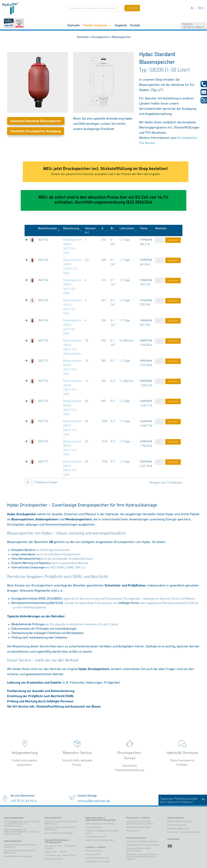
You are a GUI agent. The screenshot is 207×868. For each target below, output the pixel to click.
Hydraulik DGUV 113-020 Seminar (143, 827)
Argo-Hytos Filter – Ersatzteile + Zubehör (61, 830)
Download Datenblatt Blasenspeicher (36, 121)
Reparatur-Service (77, 735)
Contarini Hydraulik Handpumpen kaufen (102, 814)
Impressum (147, 861)
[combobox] (29, 465)
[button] (195, 8)
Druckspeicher (100, 37)
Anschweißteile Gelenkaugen (18, 839)
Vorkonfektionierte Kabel (138, 810)
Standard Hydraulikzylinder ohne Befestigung (20, 828)
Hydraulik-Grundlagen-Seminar (142, 824)
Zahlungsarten (134, 861)
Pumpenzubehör (94, 810)
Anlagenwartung (25, 735)
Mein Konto (111, 861)
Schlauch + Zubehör (96, 830)
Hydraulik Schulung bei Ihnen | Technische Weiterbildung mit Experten (142, 839)
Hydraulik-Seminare (182, 735)
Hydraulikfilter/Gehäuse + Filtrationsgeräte (57, 824)
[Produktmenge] (160, 240)
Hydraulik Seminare (136, 820)
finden (132, 8)
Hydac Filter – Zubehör (56, 834)
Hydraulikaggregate (14, 800)
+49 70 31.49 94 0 (23, 783)
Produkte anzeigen (41, 465)
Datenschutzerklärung (186, 861)
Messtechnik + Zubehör (138, 800)
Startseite (73, 25)
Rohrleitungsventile (177, 807)
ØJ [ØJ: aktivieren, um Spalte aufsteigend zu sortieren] (112, 228)
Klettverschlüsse (94, 833)
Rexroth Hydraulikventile (179, 804)
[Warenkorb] (201, 8)
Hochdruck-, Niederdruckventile (183, 815)
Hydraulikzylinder (13, 824)
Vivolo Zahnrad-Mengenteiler (100, 823)
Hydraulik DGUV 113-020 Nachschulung (138, 832)
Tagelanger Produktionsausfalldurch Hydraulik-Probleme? (183, 783)
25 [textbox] (28, 465)
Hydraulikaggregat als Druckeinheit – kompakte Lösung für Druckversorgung (22, 806)
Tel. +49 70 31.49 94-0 (134, 855)
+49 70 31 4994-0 (193, 27)
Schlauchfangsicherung (97, 840)
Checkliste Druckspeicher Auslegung (36, 131)
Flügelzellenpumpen (96, 819)
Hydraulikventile (175, 800)
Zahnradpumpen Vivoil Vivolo (100, 806)
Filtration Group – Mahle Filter (60, 838)
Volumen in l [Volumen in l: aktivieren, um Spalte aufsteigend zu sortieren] (90, 230)
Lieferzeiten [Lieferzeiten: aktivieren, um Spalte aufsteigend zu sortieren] (126, 228)
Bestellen (173, 240)
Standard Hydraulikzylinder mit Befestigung (19, 834)
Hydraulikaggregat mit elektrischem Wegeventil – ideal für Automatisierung (21, 814)
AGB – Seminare (168, 861)
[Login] (193, 8)
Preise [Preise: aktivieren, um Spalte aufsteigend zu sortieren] (143, 228)
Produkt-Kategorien (97, 25)
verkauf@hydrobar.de (94, 783)
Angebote (121, 25)
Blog (200, 861)
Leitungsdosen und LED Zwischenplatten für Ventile (140, 805)
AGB (157, 861)
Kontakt (135, 25)
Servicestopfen (93, 837)
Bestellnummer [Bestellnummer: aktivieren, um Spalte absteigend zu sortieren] (46, 228)
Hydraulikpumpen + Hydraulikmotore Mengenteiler (101, 801)
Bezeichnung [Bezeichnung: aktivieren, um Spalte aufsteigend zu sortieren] (69, 228)
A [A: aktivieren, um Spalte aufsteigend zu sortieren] (102, 228)
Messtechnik (133, 813)
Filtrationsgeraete (54, 841)
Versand (122, 861)
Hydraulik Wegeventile (178, 811)
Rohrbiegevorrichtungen (98, 844)
